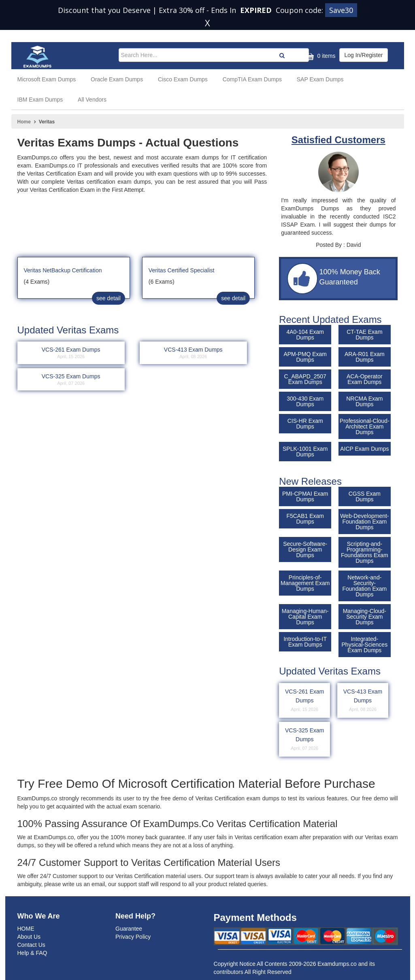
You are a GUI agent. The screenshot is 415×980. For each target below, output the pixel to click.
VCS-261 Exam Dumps (304, 701)
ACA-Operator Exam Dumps (365, 379)
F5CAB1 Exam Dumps (305, 519)
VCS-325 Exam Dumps (304, 740)
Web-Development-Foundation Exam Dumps (364, 522)
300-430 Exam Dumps (305, 401)
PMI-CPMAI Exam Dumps (305, 496)
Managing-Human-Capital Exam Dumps (305, 617)
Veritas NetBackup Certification (63, 270)
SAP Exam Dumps (320, 79)
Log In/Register (364, 55)
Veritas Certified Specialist (182, 270)
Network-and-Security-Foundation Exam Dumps (364, 586)
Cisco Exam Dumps (183, 79)
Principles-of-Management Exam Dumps (305, 583)
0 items (320, 56)
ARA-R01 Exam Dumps (365, 357)
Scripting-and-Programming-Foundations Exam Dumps (365, 552)
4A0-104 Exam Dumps (305, 335)
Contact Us (31, 945)
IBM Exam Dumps (40, 100)
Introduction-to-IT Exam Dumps (305, 642)
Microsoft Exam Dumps (47, 79)
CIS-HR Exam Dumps (305, 424)
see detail (109, 298)
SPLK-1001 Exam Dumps (305, 452)
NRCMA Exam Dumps (364, 401)
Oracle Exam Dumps (117, 79)
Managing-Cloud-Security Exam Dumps (365, 617)
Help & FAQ (32, 953)
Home (24, 122)
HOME (26, 929)
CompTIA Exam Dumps (252, 79)
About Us (29, 937)
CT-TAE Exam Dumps (364, 335)
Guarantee (129, 929)
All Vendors (92, 100)
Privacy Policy (133, 937)
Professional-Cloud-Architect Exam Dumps (365, 426)
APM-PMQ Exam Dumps (305, 357)
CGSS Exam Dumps (365, 496)
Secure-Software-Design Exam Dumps (305, 549)
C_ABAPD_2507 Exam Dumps (305, 379)
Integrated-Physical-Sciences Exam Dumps (365, 645)
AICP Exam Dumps (364, 449)
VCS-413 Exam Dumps (363, 701)
